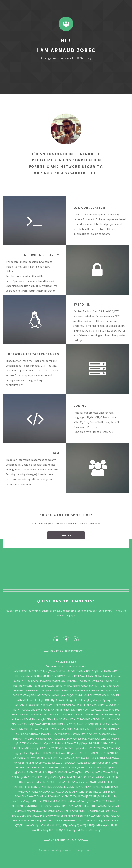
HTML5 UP (89, 850)
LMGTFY (66, 535)
